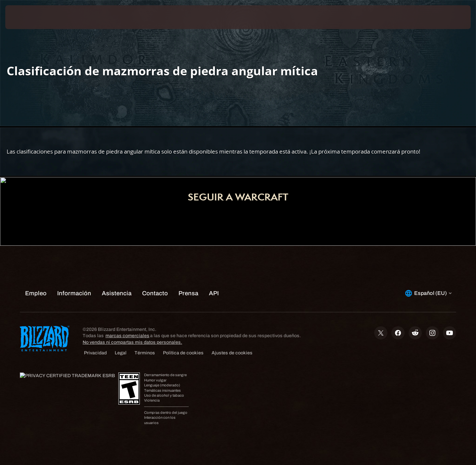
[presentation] (30, 17)
